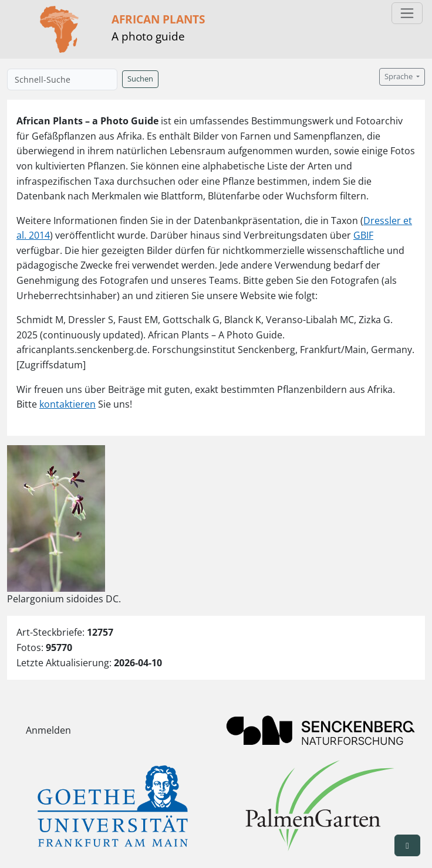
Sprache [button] (399, 77)
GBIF (363, 235)
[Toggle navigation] (407, 13)
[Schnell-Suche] (62, 79)
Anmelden (48, 730)
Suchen (140, 79)
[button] (407, 845)
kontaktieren (67, 404)
